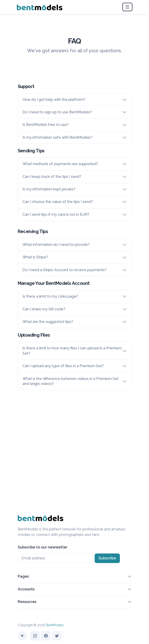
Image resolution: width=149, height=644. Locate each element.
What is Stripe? (35, 257)
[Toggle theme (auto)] (22, 636)
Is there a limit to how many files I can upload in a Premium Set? (72, 351)
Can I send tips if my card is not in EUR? (56, 214)
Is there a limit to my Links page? (50, 296)
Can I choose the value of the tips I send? (58, 202)
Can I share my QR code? (44, 309)
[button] (130, 577)
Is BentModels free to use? (46, 125)
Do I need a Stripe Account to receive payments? (64, 270)
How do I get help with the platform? (54, 100)
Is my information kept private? (49, 189)
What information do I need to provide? (56, 245)
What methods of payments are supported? (60, 164)
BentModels (55, 625)
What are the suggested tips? (48, 322)
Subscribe (107, 558)
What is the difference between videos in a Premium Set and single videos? (71, 381)
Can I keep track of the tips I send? (52, 177)
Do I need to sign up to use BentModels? (57, 112)
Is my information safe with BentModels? (57, 137)
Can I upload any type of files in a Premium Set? (63, 366)
